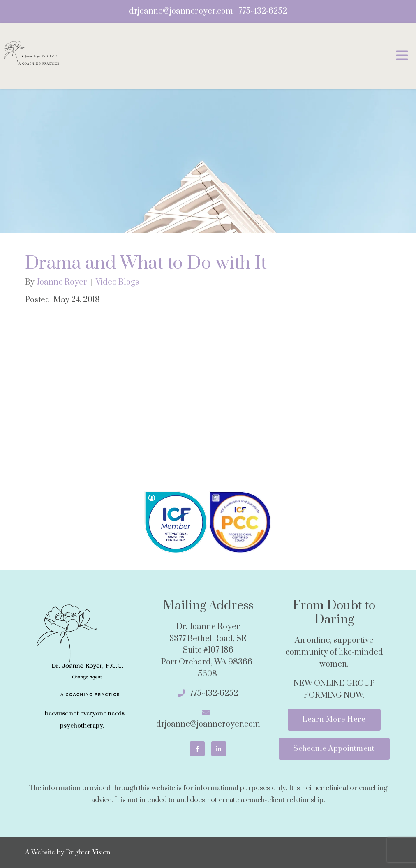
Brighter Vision (88, 853)
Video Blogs (117, 282)
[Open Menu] (402, 56)
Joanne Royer (62, 282)
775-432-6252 (263, 11)
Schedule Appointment (334, 749)
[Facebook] (197, 749)
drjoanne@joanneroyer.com (181, 11)
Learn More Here (334, 720)
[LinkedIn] (219, 749)
